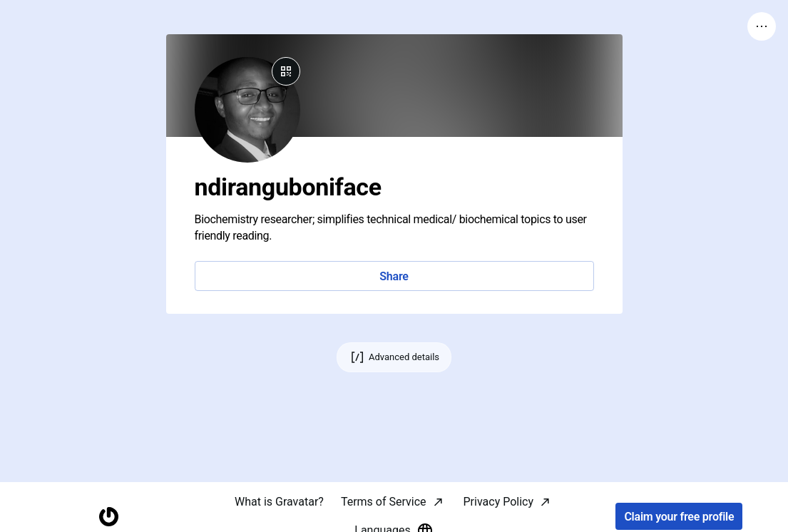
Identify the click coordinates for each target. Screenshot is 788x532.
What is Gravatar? (279, 502)
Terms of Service (384, 502)
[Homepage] (109, 517)
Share (394, 276)
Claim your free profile (679, 517)
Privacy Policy (499, 502)
